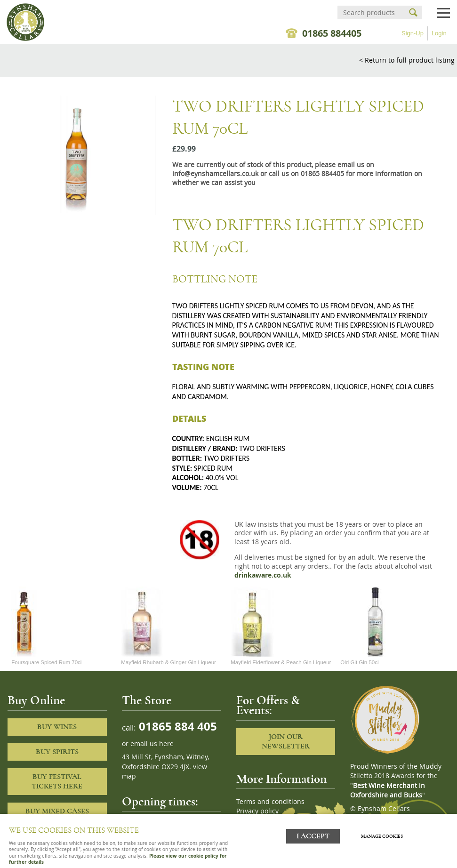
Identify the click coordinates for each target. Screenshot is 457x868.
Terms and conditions (270, 802)
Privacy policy (257, 811)
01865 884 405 (176, 726)
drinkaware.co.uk (263, 575)
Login (439, 33)
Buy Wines (57, 727)
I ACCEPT (313, 836)
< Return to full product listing (407, 60)
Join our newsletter (286, 742)
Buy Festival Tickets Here (57, 782)
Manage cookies (382, 836)
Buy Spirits (57, 752)
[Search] (371, 12)
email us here (152, 744)
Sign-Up (413, 33)
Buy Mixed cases (57, 811)
